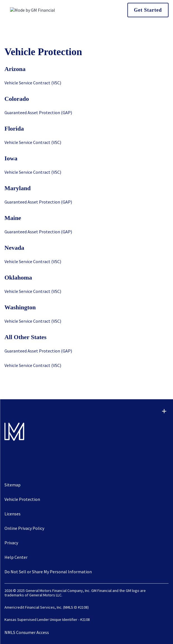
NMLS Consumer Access (27, 632)
